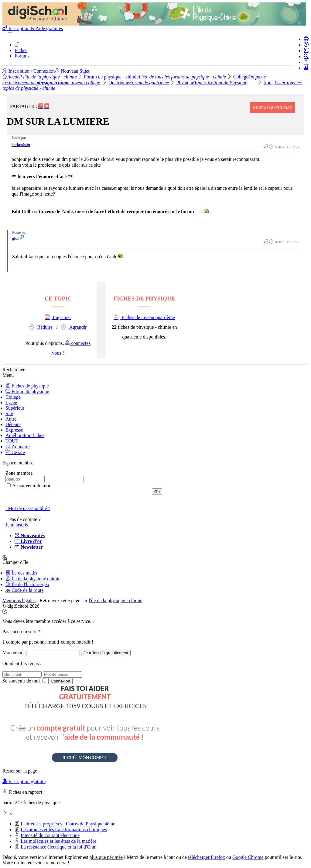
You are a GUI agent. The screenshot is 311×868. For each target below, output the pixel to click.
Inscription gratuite (24, 781)
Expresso (14, 430)
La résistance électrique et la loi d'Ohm (59, 847)
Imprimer (58, 317)
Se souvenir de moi (31, 486)
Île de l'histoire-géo (27, 584)
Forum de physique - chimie (155, 77)
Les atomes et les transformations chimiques (64, 830)
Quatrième (139, 83)
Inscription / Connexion (29, 71)
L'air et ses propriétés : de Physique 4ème (68, 824)
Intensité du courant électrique (50, 835)
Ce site (15, 452)
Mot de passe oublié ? (28, 508)
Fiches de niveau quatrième (144, 317)
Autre (11, 419)
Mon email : (14, 653)
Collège (13, 397)
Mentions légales (19, 601)
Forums (22, 56)
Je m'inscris (17, 525)
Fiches (21, 50)
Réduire (41, 327)
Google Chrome (248, 857)
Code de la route (24, 590)
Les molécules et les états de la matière (58, 841)
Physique (212, 83)
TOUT (12, 441)
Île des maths (21, 573)
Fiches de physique (27, 386)
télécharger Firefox (207, 857)
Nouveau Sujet (72, 71)
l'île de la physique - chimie (116, 601)
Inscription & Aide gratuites (33, 28)
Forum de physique (27, 392)
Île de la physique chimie (33, 579)
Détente (13, 424)
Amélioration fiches (25, 435)
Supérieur (15, 408)
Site (9, 413)
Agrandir (74, 327)
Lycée (11, 403)
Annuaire (18, 447)
